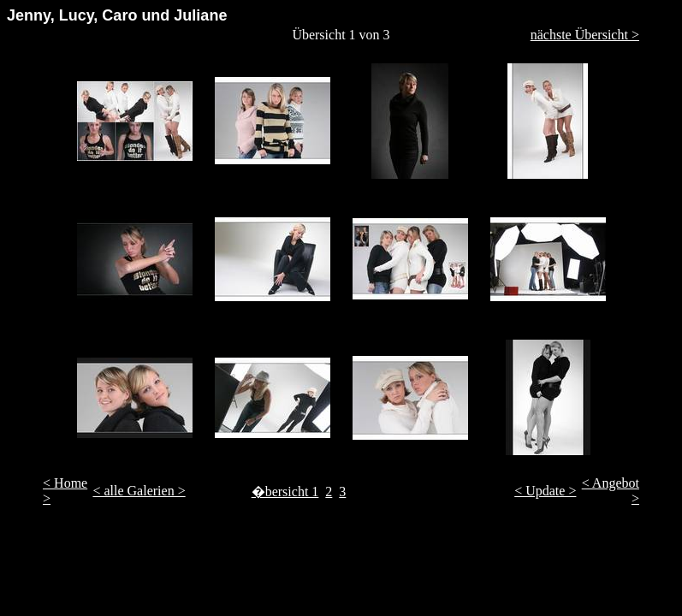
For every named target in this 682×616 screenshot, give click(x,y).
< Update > (545, 491)
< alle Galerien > (139, 491)
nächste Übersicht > (585, 35)
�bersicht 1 (285, 492)
